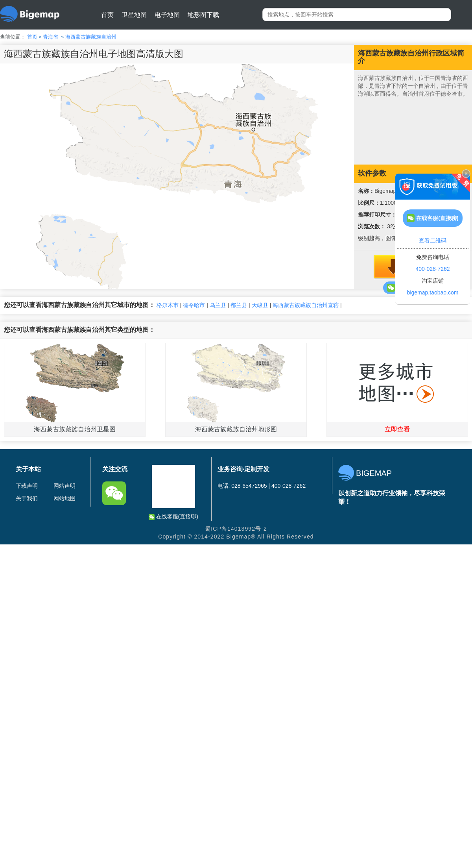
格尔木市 (168, 305)
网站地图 (65, 498)
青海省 (51, 37)
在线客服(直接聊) (173, 517)
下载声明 (27, 486)
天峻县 (260, 305)
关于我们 (27, 498)
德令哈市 (194, 305)
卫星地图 (134, 15)
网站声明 (65, 486)
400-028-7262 (432, 269)
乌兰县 (218, 305)
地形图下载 (203, 15)
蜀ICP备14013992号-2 (236, 529)
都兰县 (239, 305)
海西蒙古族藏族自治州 (91, 37)
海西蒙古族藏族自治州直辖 (306, 305)
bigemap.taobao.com (433, 292)
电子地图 (167, 15)
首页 (107, 15)
